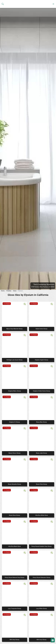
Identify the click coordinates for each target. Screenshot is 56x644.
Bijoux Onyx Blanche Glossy (15, 329)
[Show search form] (3, 33)
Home (3, 291)
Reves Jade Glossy (42, 453)
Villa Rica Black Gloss (14, 546)
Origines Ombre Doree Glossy (41, 391)
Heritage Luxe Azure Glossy (14, 360)
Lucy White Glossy (42, 608)
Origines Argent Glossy (42, 360)
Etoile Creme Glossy (41, 329)
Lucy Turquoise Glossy (14, 608)
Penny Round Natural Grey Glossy (14, 577)
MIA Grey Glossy (14, 640)
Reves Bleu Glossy (42, 422)
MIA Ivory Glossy (42, 640)
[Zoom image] (25, 304)
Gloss (15, 291)
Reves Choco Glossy (14, 453)
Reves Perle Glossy (42, 484)
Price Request (7, 304)
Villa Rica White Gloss (41, 515)
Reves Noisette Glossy (14, 484)
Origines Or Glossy (14, 422)
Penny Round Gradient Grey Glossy (42, 546)
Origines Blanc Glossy (14, 391)
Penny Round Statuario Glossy (42, 577)
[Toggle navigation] (53, 33)
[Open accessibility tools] (53, 640)
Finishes (9, 291)
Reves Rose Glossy (14, 515)
